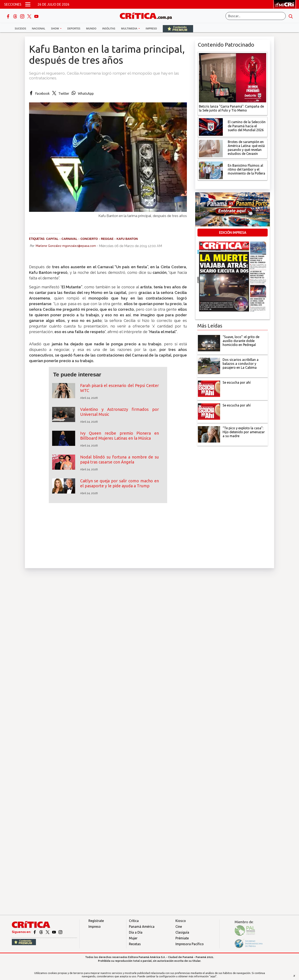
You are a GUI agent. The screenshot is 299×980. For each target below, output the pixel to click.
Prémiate (182, 938)
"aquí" (213, 976)
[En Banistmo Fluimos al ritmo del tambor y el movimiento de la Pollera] (211, 170)
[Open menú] (28, 4)
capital (52, 239)
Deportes (74, 29)
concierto (89, 239)
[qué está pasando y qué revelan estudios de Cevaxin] (211, 148)
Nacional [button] (39, 29)
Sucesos (20, 29)
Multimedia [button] (129, 29)
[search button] (291, 16)
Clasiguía (182, 932)
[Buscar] (256, 16)
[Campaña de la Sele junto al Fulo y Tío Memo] (233, 77)
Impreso (151, 29)
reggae (107, 239)
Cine (179, 927)
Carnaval (69, 239)
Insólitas (109, 29)
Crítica (134, 921)
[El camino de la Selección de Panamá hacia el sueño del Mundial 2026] (211, 126)
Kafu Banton (127, 239)
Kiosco (181, 921)
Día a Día (136, 932)
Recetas (135, 944)
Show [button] (55, 29)
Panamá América (142, 927)
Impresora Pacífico (190, 944)
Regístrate (96, 921)
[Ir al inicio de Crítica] (148, 15)
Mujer (133, 938)
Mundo (91, 29)
